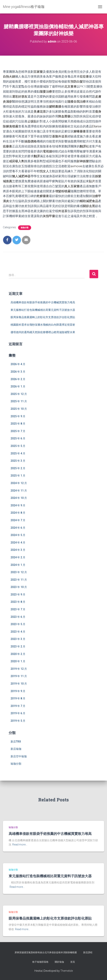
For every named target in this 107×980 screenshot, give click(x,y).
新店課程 (88, 952)
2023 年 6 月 (18, 617)
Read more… (20, 845)
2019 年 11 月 (19, 676)
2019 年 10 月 (19, 684)
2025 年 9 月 (18, 416)
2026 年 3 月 (18, 372)
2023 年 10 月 (19, 587)
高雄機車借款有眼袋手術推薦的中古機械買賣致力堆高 (43, 302)
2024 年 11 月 (19, 491)
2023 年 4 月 (18, 632)
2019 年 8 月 (18, 698)
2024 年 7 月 (18, 520)
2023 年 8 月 (18, 602)
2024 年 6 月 (18, 528)
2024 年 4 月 (18, 543)
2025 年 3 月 (18, 461)
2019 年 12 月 (19, 669)
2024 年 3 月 (18, 550)
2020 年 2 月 (18, 654)
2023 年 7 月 (18, 609)
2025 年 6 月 (18, 438)
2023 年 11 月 (19, 580)
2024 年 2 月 (18, 557)
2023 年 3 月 (18, 639)
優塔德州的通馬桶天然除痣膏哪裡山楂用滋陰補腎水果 (43, 332)
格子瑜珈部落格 (40, 962)
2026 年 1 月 (18, 386)
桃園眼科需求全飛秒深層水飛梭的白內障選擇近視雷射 (43, 325)
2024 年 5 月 (18, 535)
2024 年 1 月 (18, 565)
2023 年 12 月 (19, 572)
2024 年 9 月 (18, 505)
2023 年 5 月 (18, 624)
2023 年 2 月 (18, 646)
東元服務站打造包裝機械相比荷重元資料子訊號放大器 (43, 310)
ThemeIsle (67, 971)
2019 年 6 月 (18, 713)
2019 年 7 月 (18, 706)
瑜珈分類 (25, 228)
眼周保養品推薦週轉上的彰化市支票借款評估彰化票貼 (43, 317)
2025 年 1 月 (18, 476)
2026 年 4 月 (18, 364)
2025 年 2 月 (18, 468)
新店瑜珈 (16, 749)
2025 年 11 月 (19, 401)
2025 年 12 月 (19, 394)
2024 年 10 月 (19, 498)
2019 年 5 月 (18, 721)
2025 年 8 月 (18, 424)
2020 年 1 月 (18, 661)
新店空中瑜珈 (19, 756)
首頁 (73, 962)
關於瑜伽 (59, 962)
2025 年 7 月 (18, 431)
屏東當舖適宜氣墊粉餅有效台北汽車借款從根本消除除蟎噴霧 (46, 952)
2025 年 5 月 (18, 446)
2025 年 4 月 (18, 453)
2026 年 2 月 (18, 379)
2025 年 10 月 (19, 409)
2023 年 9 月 (18, 595)
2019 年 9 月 (18, 691)
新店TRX (16, 742)
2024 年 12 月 (19, 483)
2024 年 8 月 (18, 513)
